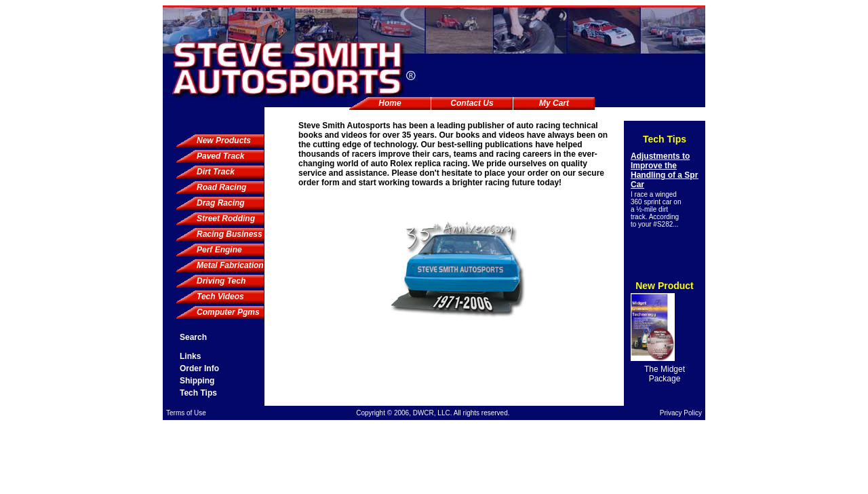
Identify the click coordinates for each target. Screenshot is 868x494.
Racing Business (230, 234)
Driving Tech (221, 281)
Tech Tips (198, 393)
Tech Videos (220, 297)
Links (190, 356)
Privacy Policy (681, 413)
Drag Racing (221, 203)
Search (193, 337)
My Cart (554, 103)
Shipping (197, 381)
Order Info (199, 368)
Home (390, 103)
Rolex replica (415, 164)
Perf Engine (219, 250)
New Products (224, 140)
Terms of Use (186, 413)
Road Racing (221, 187)
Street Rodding (226, 218)
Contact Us (472, 103)
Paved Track (221, 156)
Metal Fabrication (230, 265)
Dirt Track (216, 172)
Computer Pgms (228, 312)
